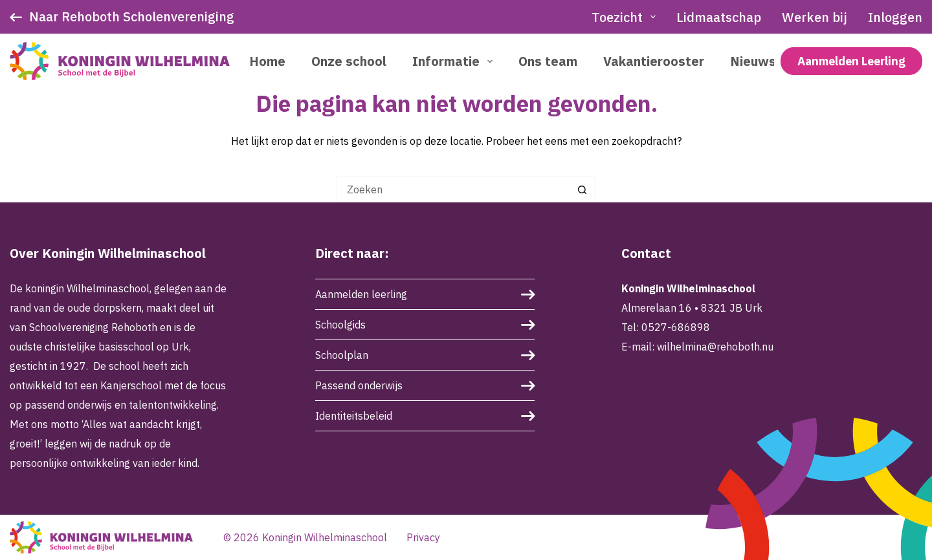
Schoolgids (340, 325)
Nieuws (753, 61)
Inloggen (895, 17)
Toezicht (626, 17)
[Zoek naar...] (453, 189)
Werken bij (815, 17)
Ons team (548, 61)
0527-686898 (676, 327)
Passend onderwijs (359, 385)
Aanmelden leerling (361, 294)
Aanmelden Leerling (851, 61)
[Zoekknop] (582, 189)
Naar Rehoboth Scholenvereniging (132, 16)
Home (267, 61)
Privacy (423, 537)
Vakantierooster (654, 61)
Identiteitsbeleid (354, 416)
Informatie (455, 61)
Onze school (349, 61)
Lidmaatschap (719, 17)
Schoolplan (342, 355)
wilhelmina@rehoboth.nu (715, 347)
